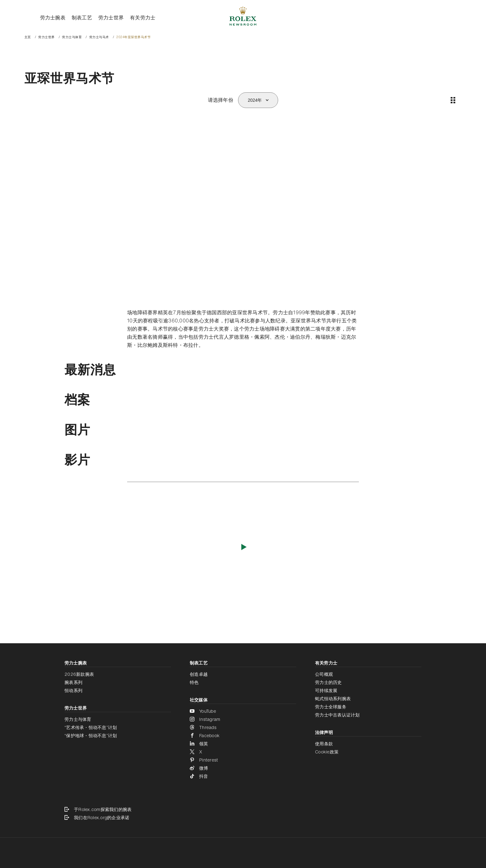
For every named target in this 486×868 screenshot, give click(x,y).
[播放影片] (243, 547)
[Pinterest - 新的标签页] (243, 760)
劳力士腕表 (53, 18)
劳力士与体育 (72, 37)
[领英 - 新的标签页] (243, 744)
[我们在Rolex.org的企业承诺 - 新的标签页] (243, 818)
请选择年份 (221, 100)
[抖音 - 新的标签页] (243, 776)
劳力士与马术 (99, 37)
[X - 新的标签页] (243, 752)
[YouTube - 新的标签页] (243, 711)
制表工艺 (82, 18)
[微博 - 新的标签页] (243, 768)
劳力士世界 (111, 18)
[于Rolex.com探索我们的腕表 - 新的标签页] (243, 809)
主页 (28, 37)
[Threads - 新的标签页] (243, 727)
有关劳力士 (143, 18)
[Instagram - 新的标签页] (243, 719)
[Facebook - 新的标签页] (243, 736)
